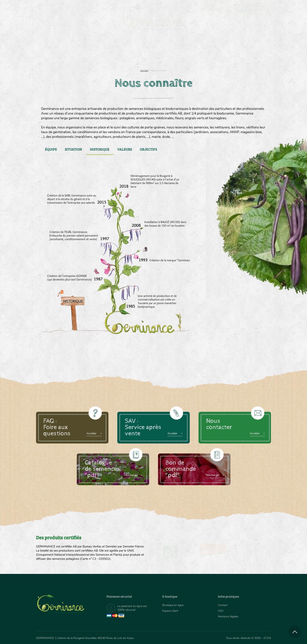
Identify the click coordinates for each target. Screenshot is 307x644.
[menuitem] (253, 8)
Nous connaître (104, 51)
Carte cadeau (141, 51)
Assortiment (183, 51)
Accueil (144, 70)
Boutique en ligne (236, 51)
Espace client (170, 611)
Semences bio (68, 51)
